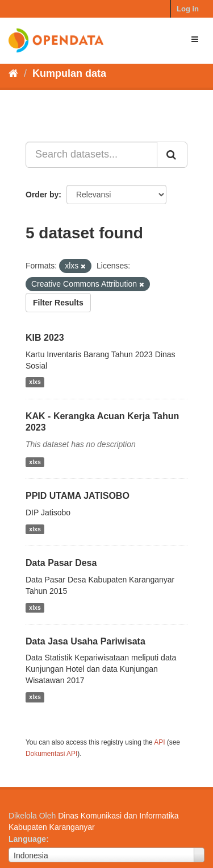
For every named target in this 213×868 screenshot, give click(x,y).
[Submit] (172, 155)
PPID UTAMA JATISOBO (78, 496)
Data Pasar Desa (61, 563)
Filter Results (58, 303)
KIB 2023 (45, 338)
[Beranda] (13, 73)
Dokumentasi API (51, 754)
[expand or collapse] (195, 39)
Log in (188, 9)
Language (27, 839)
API (159, 742)
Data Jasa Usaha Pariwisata (85, 641)
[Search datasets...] (91, 155)
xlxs (35, 382)
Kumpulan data (69, 73)
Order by (42, 195)
